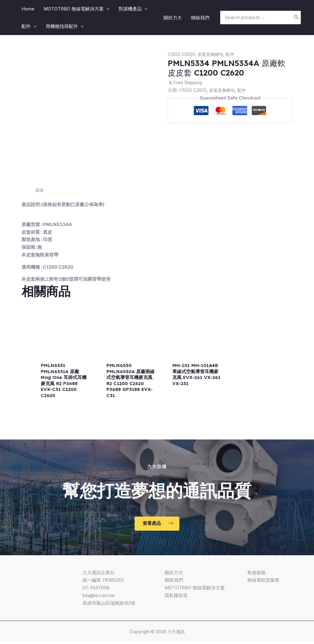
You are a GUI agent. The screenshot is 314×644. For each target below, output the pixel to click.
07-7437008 (96, 589)
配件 (233, 54)
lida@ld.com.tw (99, 597)
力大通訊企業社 (99, 574)
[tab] (40, 190)
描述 (40, 190)
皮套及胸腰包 (212, 54)
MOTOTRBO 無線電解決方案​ (195, 589)
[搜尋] (297, 18)
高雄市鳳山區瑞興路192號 (109, 605)
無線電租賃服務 (263, 582)
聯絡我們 (174, 582)
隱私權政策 (176, 597)
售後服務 (256, 574)
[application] (107, 9)
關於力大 (174, 574)
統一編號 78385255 (103, 582)
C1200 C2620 (182, 54)
